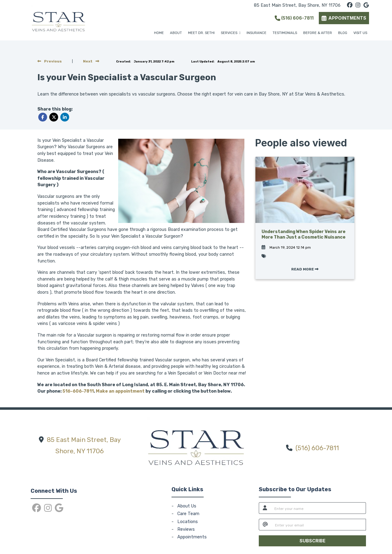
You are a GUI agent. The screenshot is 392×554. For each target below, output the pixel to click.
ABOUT (176, 33)
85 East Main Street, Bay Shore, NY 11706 (297, 5)
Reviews (186, 529)
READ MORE (305, 269)
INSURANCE (256, 33)
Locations (188, 522)
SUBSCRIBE (313, 541)
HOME (159, 33)
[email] (319, 525)
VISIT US (360, 33)
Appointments (192, 537)
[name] (318, 508)
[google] (366, 5)
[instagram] (358, 5)
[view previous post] (50, 61)
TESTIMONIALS (285, 33)
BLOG (343, 33)
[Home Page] (58, 20)
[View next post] (91, 61)
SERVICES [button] (231, 33)
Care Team (188, 514)
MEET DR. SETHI (201, 33)
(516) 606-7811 (294, 18)
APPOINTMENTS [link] (344, 18)
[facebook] (350, 5)
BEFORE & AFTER (318, 33)
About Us (187, 506)
